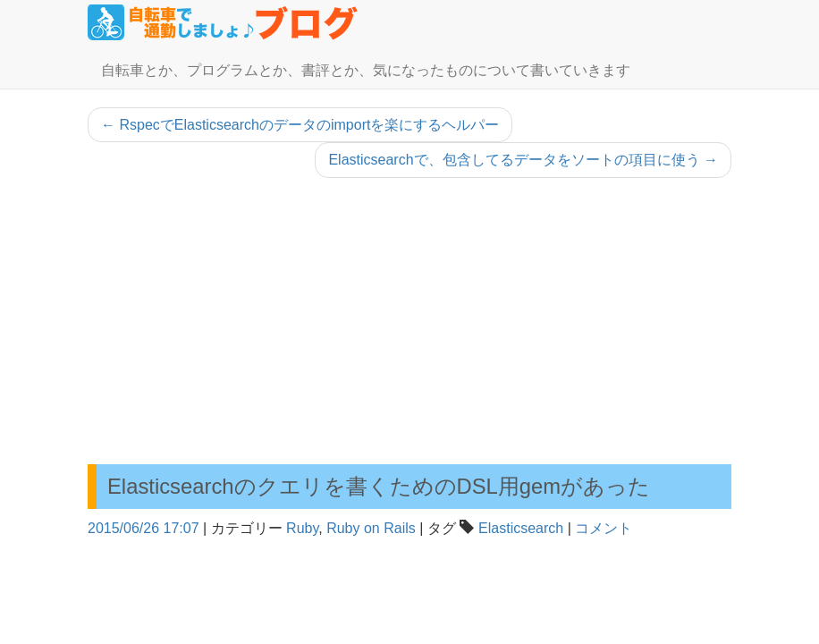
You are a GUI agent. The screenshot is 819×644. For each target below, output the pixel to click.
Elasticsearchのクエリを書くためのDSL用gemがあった (379, 486)
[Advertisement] (409, 321)
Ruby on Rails (371, 528)
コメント (604, 528)
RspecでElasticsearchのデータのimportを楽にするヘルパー (300, 125)
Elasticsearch (521, 528)
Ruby (302, 528)
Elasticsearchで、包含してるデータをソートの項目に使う (523, 160)
